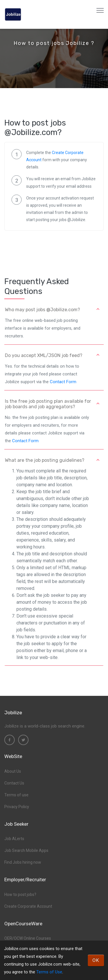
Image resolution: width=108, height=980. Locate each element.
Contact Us (14, 783)
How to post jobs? (20, 894)
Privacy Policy (17, 807)
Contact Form (63, 382)
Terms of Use (49, 972)
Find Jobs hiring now (23, 862)
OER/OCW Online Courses (28, 938)
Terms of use (16, 795)
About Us (13, 771)
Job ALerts (14, 839)
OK (96, 960)
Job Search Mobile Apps (26, 850)
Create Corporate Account (28, 906)
